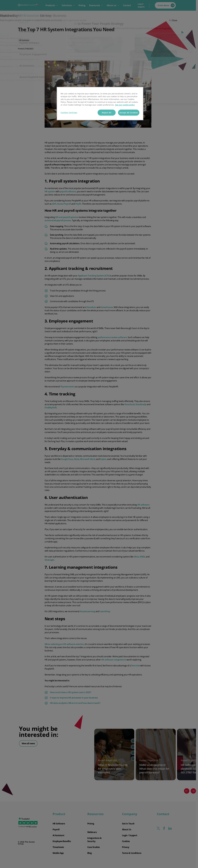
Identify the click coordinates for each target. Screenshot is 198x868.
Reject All (107, 113)
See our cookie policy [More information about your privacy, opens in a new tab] (125, 105)
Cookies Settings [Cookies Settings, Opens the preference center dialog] (69, 112)
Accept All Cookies (129, 113)
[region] (100, 104)
